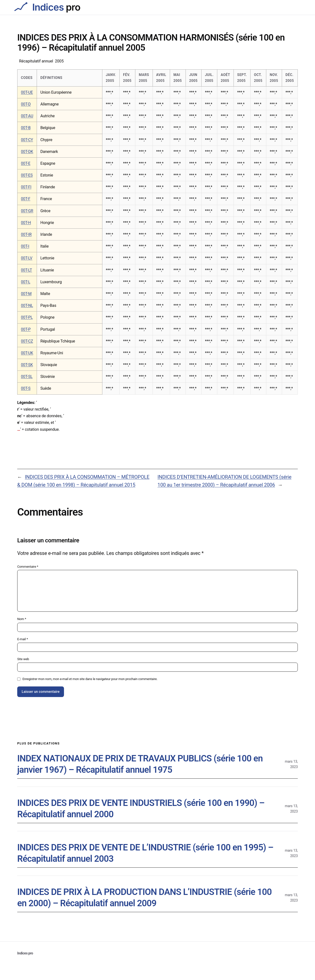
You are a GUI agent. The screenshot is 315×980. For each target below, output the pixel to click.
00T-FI (26, 187)
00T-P (26, 329)
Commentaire (28, 567)
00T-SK (27, 365)
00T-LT (26, 270)
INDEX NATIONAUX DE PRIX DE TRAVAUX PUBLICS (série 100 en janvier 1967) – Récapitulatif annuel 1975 (140, 764)
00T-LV (27, 258)
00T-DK (27, 152)
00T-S (26, 388)
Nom (22, 619)
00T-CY (27, 140)
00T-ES (27, 175)
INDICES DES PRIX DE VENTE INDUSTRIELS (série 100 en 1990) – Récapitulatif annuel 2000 (141, 809)
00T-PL (27, 317)
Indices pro (25, 953)
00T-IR (26, 234)
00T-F (26, 199)
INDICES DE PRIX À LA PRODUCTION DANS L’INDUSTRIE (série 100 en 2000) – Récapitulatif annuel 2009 (144, 898)
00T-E (26, 163)
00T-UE (27, 92)
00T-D (26, 104)
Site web (23, 659)
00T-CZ (27, 341)
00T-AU (27, 116)
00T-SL (27, 377)
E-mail (23, 639)
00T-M (26, 294)
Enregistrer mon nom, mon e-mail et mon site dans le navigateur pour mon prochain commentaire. (90, 679)
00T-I (25, 246)
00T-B (26, 128)
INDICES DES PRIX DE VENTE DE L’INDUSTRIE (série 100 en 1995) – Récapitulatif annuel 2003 (145, 853)
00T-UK (27, 353)
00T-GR (27, 211)
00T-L (26, 282)
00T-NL (27, 305)
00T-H (26, 223)
